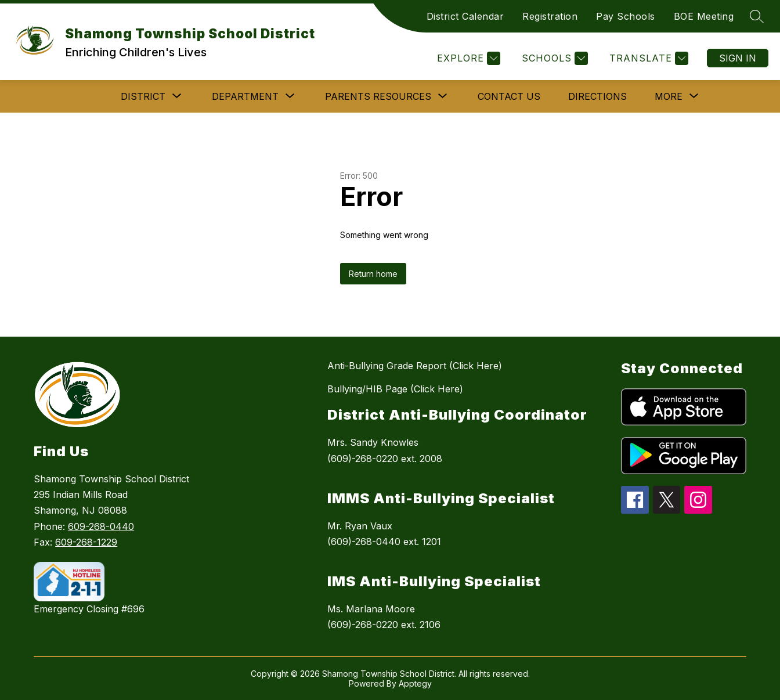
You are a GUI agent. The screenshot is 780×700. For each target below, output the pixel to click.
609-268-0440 (101, 526)
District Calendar (465, 16)
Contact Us (509, 96)
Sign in (738, 58)
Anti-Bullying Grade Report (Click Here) (415, 366)
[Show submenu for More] (669, 96)
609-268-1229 (86, 542)
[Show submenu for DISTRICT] (143, 96)
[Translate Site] (647, 58)
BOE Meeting (704, 16)
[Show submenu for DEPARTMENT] (245, 96)
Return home (373, 274)
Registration (550, 16)
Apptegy (415, 683)
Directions (597, 96)
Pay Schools (626, 16)
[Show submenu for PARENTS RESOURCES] (378, 96)
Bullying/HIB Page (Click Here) (395, 389)
